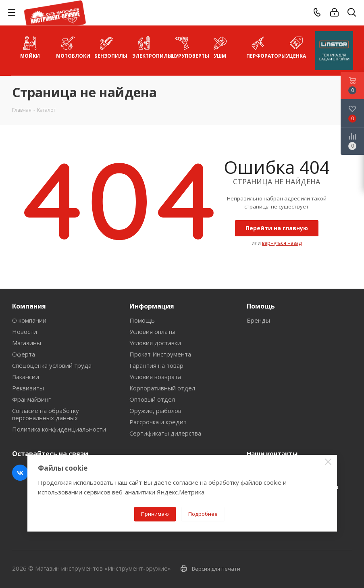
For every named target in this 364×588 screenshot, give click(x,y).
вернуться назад (282, 243)
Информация (152, 306)
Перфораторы (262, 47)
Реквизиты (28, 388)
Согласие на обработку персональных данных (46, 414)
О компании (29, 320)
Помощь (142, 320)
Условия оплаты (152, 332)
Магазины (27, 343)
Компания (29, 306)
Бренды (258, 320)
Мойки (30, 47)
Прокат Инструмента (160, 354)
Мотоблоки (71, 47)
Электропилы (148, 47)
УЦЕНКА (296, 47)
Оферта (24, 354)
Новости (25, 332)
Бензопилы (110, 47)
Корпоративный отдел (162, 388)
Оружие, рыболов (155, 411)
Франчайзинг (31, 399)
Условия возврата (155, 377)
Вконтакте (20, 473)
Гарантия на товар (156, 365)
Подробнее (203, 514)
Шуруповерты (185, 47)
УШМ (220, 47)
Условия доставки (155, 343)
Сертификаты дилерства (165, 433)
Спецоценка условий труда (52, 365)
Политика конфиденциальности (59, 429)
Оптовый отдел (152, 399)
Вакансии (26, 377)
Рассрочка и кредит (158, 422)
